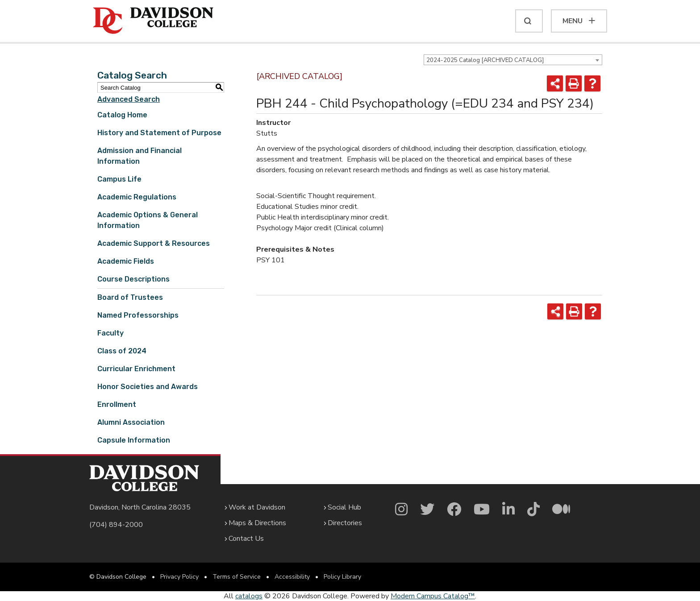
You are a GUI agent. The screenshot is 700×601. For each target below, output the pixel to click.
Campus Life (119, 179)
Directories (345, 523)
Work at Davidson (257, 507)
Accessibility (292, 577)
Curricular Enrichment (136, 369)
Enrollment (117, 404)
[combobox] (513, 60)
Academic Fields (126, 261)
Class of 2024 (122, 351)
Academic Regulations (137, 197)
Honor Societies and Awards (148, 387)
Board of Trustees (130, 297)
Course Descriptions (133, 279)
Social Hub (344, 507)
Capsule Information (134, 440)
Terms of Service (237, 577)
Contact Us (246, 539)
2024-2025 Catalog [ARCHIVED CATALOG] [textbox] (485, 60)
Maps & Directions (257, 523)
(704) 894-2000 (116, 525)
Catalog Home (122, 115)
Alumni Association (131, 422)
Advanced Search (129, 99)
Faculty (110, 333)
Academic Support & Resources (154, 243)
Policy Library (342, 577)
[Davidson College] (153, 21)
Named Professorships (138, 315)
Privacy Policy (179, 577)
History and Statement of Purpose (159, 133)
